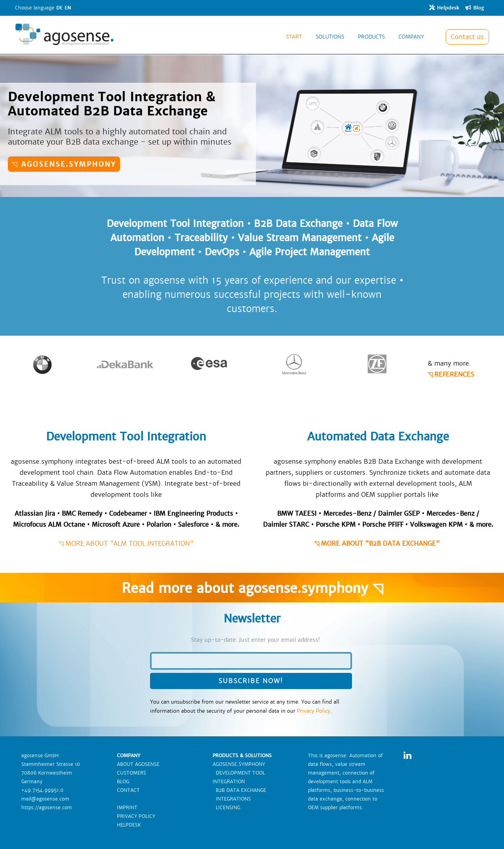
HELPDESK (129, 825)
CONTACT (128, 790)
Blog (475, 8)
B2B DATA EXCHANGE (239, 790)
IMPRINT (127, 808)
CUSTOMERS (132, 773)
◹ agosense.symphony (64, 164)
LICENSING (226, 808)
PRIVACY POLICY (136, 816)
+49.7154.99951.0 (42, 790)
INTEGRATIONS (232, 799)
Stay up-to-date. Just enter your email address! (255, 640)
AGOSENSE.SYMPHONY (239, 764)
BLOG (123, 782)
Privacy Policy (314, 711)
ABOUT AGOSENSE (138, 764)
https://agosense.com (47, 808)
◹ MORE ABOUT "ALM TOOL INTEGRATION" (126, 543)
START (294, 37)
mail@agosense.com (45, 799)
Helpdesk (444, 8)
